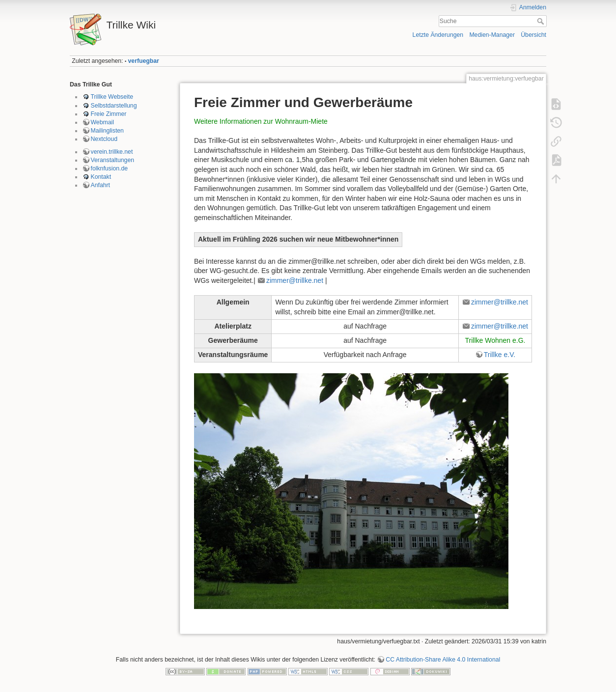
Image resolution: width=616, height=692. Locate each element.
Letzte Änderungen (438, 35)
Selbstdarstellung (114, 106)
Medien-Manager (492, 35)
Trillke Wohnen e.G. (495, 340)
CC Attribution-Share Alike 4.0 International (443, 660)
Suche (542, 21)
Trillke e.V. (500, 355)
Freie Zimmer (109, 114)
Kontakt (101, 177)
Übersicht (533, 35)
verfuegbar (144, 61)
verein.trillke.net (112, 152)
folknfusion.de (110, 168)
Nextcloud (104, 139)
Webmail (102, 122)
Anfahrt (101, 185)
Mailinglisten (107, 131)
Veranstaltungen (113, 160)
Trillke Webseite (112, 97)
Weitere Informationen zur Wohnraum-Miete (261, 121)
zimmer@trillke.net (295, 280)
